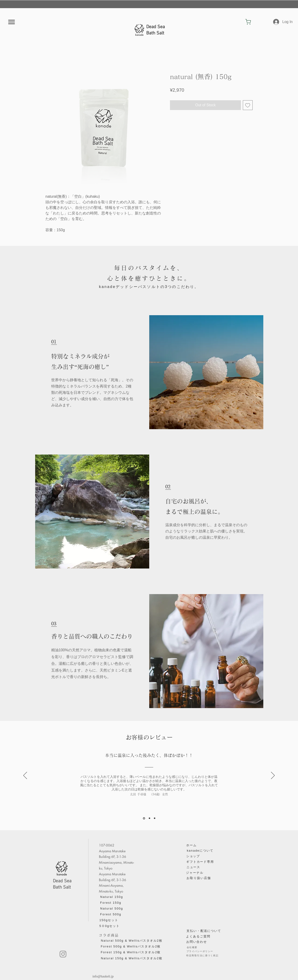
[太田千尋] (144, 818)
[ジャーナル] (195, 873)
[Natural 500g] (112, 909)
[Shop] (248, 22)
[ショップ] (193, 856)
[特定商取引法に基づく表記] (202, 956)
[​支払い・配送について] (204, 931)
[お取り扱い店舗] (199, 878)
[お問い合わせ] (197, 942)
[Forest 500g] (111, 914)
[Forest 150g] (111, 903)
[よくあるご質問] (198, 937)
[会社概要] (192, 947)
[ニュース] (193, 867)
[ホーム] (191, 845)
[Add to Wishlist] (248, 105)
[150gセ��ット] (109, 920)
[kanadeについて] (200, 851)
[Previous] (25, 776)
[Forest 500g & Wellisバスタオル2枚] (131, 947)
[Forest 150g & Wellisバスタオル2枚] (131, 952)
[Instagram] (63, 954)
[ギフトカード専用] (200, 862)
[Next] (273, 776)
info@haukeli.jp (103, 976)
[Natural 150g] (112, 897)
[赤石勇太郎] (155, 818)
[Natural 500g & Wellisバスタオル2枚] (132, 941)
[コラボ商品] (109, 935)
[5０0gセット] (110, 926)
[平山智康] (149, 818)
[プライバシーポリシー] (200, 951)
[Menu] (11, 22)
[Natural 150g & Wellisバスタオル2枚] (132, 958)
